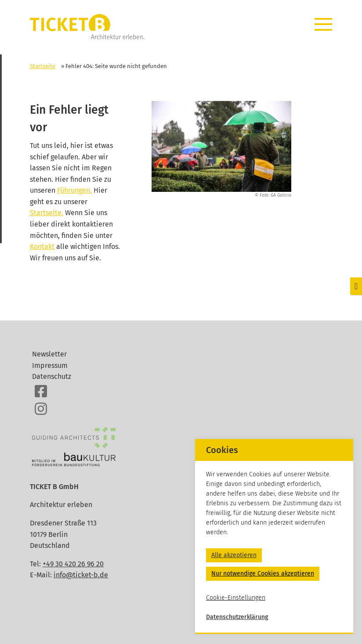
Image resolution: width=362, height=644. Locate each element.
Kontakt (42, 246)
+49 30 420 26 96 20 (73, 564)
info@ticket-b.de (81, 575)
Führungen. (74, 190)
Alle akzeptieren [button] (234, 555)
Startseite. (47, 213)
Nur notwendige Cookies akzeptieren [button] (263, 574)
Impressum (50, 365)
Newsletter (49, 354)
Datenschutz (52, 376)
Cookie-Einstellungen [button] (236, 598)
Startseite (43, 66)
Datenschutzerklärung (237, 617)
